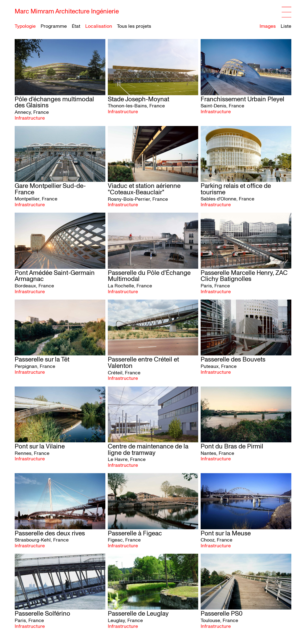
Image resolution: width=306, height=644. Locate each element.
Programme (54, 26)
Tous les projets (134, 26)
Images (268, 26)
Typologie (25, 26)
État (76, 26)
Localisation (99, 26)
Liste (286, 26)
